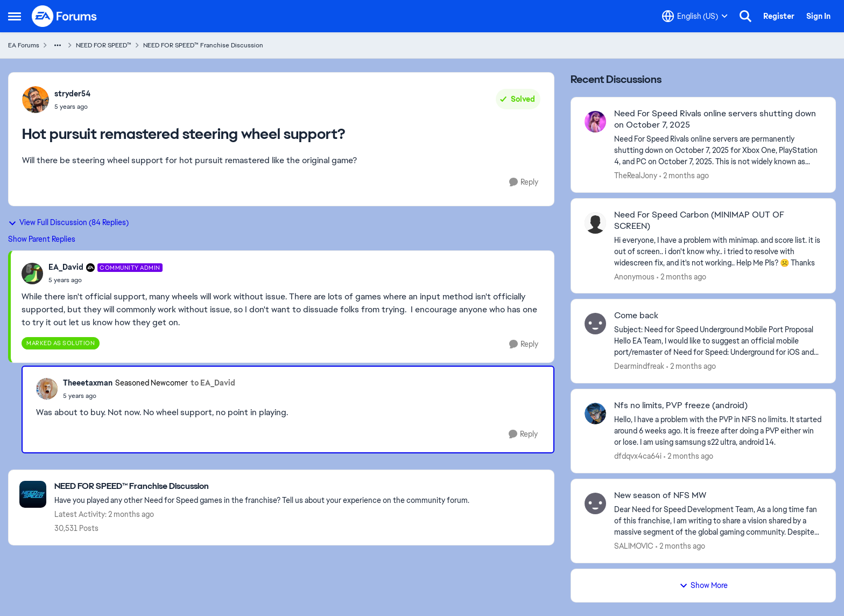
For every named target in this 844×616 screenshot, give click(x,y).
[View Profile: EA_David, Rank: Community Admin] (32, 274)
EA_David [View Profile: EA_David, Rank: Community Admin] (66, 267)
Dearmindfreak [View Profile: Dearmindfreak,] (639, 366)
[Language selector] (695, 16)
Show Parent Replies (42, 239)
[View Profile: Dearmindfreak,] (595, 324)
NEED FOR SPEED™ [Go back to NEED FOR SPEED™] (104, 45)
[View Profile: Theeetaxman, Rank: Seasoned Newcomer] (47, 389)
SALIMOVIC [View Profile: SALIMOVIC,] (634, 546)
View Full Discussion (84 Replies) (68, 222)
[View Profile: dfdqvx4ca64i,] (595, 414)
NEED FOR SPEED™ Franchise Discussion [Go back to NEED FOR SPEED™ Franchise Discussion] (203, 45)
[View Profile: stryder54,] (36, 100)
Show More (704, 585)
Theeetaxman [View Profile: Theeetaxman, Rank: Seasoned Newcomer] (88, 383)
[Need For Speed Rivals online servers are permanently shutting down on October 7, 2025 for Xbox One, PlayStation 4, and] (718, 150)
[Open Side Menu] (15, 16)
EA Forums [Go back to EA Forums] (24, 45)
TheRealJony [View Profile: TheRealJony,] (636, 176)
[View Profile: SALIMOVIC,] (595, 503)
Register (779, 16)
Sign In (818, 16)
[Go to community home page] (65, 16)
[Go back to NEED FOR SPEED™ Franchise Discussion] (262, 486)
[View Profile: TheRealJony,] (595, 122)
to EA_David (213, 383)
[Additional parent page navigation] (58, 45)
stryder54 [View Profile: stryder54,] (72, 94)
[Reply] (524, 182)
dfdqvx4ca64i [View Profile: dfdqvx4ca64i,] (638, 456)
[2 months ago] (684, 176)
